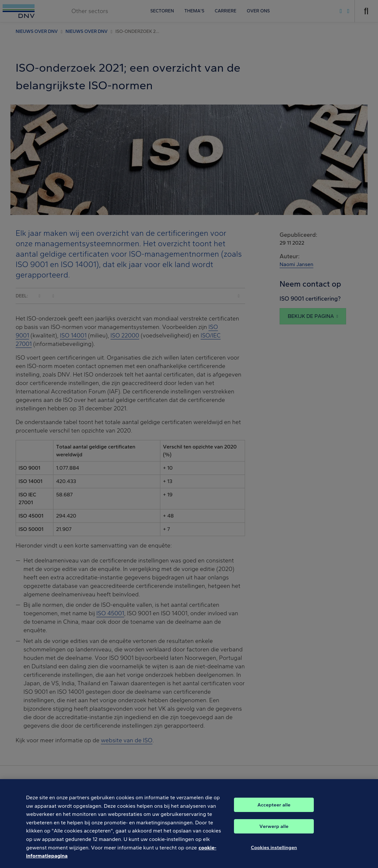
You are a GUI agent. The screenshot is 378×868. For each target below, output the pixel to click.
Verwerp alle (274, 831)
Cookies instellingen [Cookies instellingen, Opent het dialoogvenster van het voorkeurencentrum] (274, 852)
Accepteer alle (274, 809)
